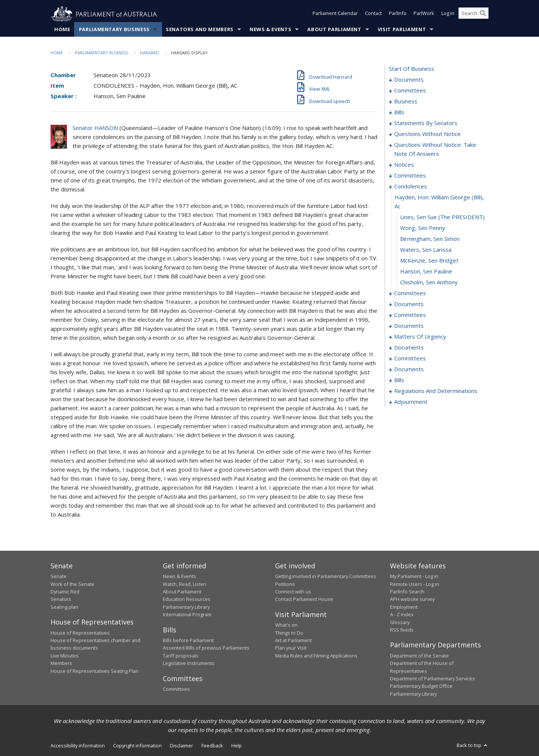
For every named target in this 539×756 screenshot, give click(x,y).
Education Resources (187, 599)
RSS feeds (402, 630)
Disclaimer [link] (182, 746)
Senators (61, 599)
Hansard (150, 53)
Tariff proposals (181, 656)
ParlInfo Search (407, 592)
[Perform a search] (483, 14)
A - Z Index (402, 615)
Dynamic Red (65, 592)
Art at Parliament (293, 641)
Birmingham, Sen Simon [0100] (430, 239)
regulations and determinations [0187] (436, 391)
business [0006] (406, 102)
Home (62, 30)
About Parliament (334, 30)
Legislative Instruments (189, 663)
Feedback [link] (212, 746)
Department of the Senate (419, 656)
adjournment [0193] (411, 402)
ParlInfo (398, 14)
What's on (286, 625)
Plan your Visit (291, 648)
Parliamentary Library (186, 607)
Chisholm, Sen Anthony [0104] (429, 282)
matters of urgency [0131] (420, 337)
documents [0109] (409, 304)
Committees (176, 689)
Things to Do (289, 633)
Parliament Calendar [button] (335, 14)
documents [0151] (409, 348)
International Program (187, 615)
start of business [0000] (412, 69)
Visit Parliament (402, 30)
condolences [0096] (411, 187)
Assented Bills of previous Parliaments (206, 648)
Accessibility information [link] (78, 746)
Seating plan (64, 607)
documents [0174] (409, 369)
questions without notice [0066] (427, 134)
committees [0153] (410, 359)
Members (61, 663)
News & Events (270, 30)
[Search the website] (473, 14)
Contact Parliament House (304, 599)
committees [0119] (410, 315)
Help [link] (237, 746)
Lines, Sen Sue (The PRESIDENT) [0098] (442, 217)
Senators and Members (200, 30)
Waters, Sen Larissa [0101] (426, 250)
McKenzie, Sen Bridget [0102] (429, 261)
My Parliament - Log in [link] (414, 577)
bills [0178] (399, 380)
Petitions (285, 584)
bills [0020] (399, 112)
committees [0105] (410, 293)
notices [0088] (404, 165)
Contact (373, 14)
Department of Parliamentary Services (433, 679)
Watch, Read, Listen (185, 584)
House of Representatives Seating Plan (95, 671)
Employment (404, 607)
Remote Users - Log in (415, 584)
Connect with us (293, 592)
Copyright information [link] (137, 746)
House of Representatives (80, 633)
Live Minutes (65, 656)
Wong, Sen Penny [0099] (423, 228)
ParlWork (424, 14)
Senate (59, 577)
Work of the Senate (72, 584)
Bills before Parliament (188, 641)
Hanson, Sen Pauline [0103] (426, 272)
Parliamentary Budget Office (421, 686)
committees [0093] (410, 176)
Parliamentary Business (114, 30)
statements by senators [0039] (426, 123)
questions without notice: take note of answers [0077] (435, 149)
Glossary (400, 622)
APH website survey (412, 599)
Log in (448, 14)
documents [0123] (409, 326)
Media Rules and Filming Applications (316, 656)
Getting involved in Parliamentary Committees (326, 577)
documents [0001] (409, 80)
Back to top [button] (473, 746)
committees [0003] (410, 91)
